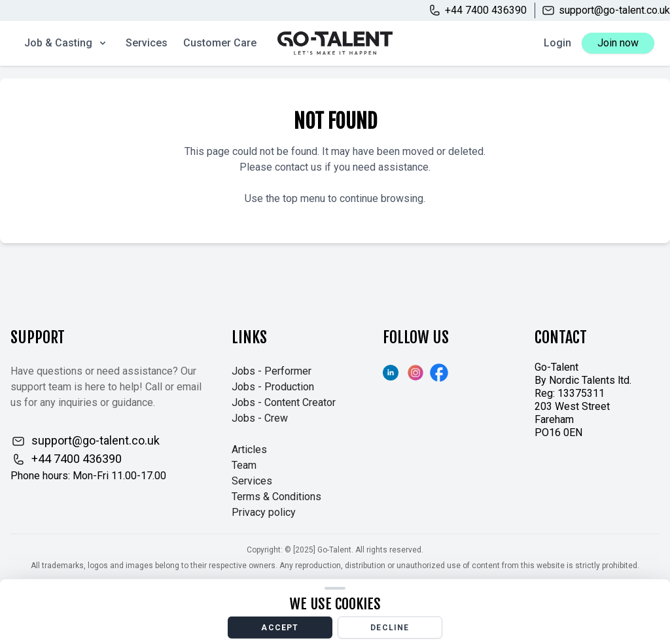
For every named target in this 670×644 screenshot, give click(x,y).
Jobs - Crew (260, 418)
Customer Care (220, 43)
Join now (618, 43)
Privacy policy (264, 512)
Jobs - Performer (272, 371)
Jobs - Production (273, 387)
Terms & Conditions (276, 497)
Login (557, 43)
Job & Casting (66, 43)
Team (244, 465)
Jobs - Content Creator (284, 402)
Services (147, 43)
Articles (249, 449)
